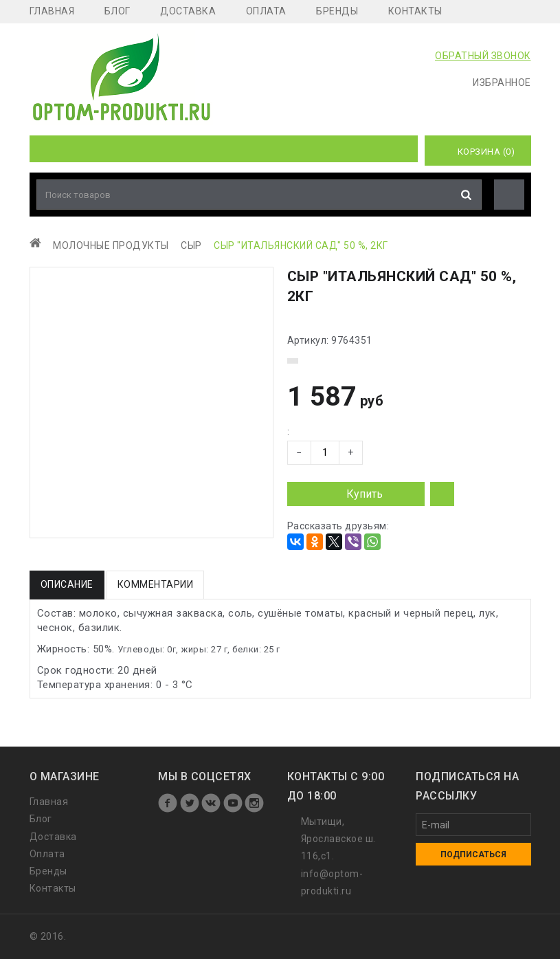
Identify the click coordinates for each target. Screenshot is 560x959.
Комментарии (156, 584)
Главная (52, 11)
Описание (67, 584)
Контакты (415, 11)
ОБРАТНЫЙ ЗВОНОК (483, 56)
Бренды (337, 11)
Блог (117, 11)
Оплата (266, 11)
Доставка (188, 11)
